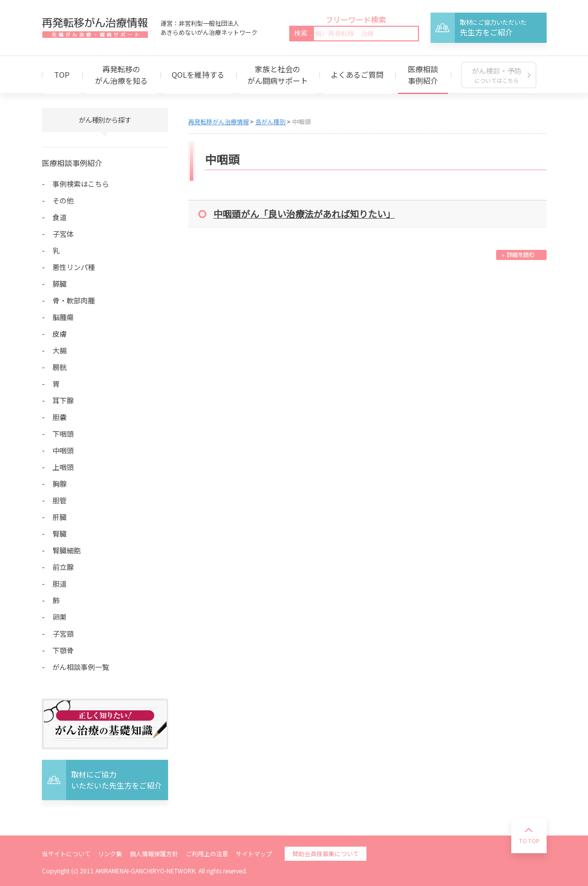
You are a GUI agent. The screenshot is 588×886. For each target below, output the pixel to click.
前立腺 (63, 567)
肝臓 (60, 517)
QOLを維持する (198, 74)
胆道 (60, 584)
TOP (62, 74)
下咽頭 (63, 434)
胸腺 (60, 484)
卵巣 (60, 617)
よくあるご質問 (357, 74)
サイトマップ (254, 853)
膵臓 (60, 284)
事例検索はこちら (81, 184)
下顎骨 (63, 650)
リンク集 (110, 853)
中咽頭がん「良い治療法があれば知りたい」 (304, 214)
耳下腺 (63, 400)
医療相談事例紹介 (423, 75)
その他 (63, 200)
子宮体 (63, 234)
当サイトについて (66, 853)
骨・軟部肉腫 (74, 300)
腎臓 (60, 534)
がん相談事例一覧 (81, 667)
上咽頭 (63, 467)
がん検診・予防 (497, 75)
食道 (60, 217)
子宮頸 (63, 634)
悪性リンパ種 (74, 267)
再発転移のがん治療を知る (121, 75)
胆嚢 (60, 417)
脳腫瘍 (63, 317)
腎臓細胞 (67, 550)
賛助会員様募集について (326, 853)
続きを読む (521, 255)
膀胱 (60, 367)
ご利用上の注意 (207, 853)
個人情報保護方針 (154, 853)
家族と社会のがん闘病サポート (278, 75)
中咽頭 (63, 450)
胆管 (60, 500)
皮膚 (60, 334)
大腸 (60, 350)
